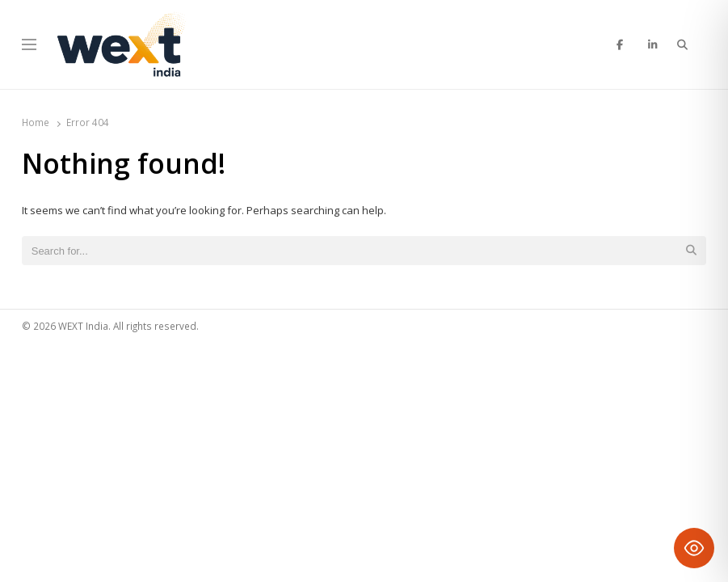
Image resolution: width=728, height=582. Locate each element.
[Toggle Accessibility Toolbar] (694, 548)
